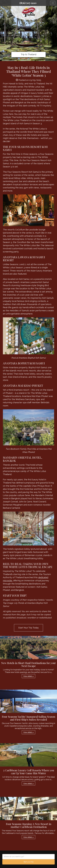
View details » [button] (28, 676)
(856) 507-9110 (28, 3)
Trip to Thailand (28, 54)
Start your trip (29, 862)
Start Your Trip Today (28, 628)
